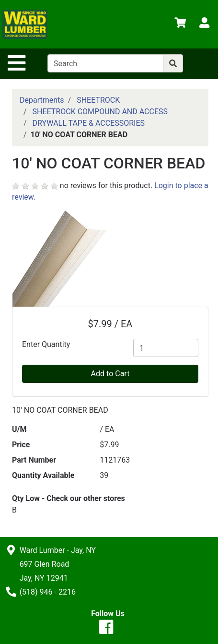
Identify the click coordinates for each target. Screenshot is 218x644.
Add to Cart (110, 374)
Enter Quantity (46, 344)
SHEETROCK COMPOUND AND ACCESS (100, 112)
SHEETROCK (98, 100)
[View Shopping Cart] (180, 24)
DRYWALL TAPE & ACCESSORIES (89, 123)
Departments (42, 100)
